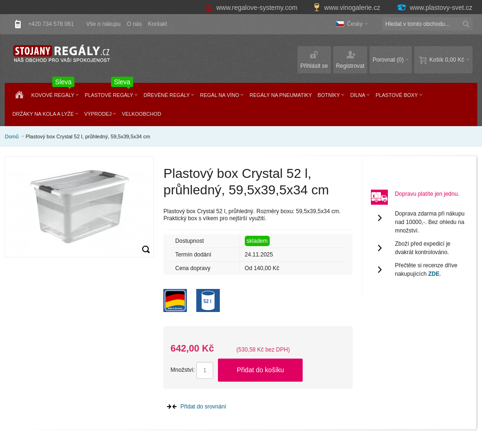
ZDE (434, 274)
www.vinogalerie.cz (348, 8)
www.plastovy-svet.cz (434, 8)
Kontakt (157, 24)
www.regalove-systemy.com (253, 8)
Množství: (182, 370)
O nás (134, 24)
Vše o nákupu (103, 24)
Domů (12, 136)
